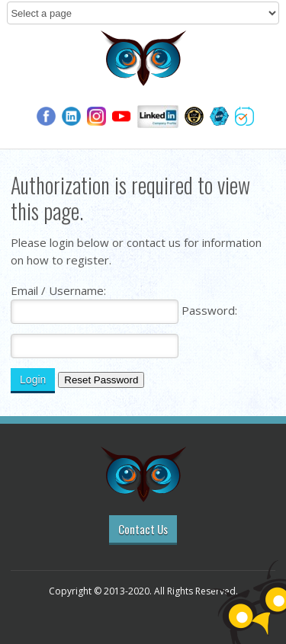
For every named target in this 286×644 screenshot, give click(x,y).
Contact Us (143, 529)
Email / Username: (58, 290)
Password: (209, 310)
